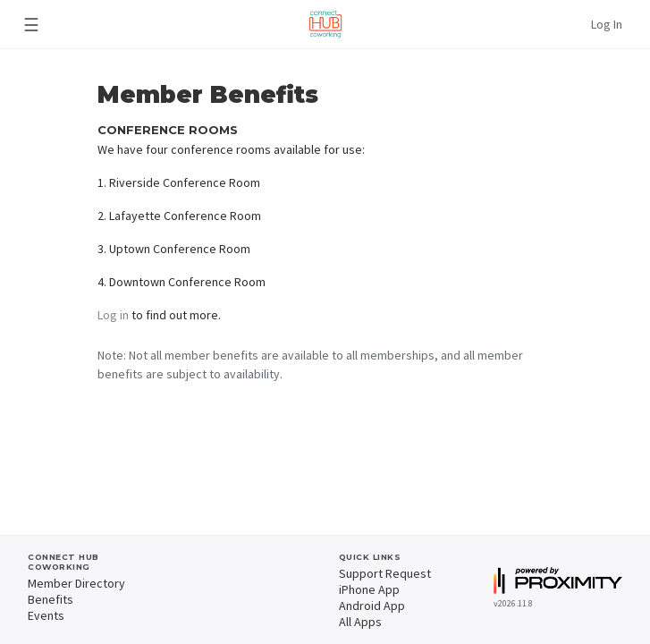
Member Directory (76, 583)
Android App (372, 606)
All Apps (360, 622)
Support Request (385, 573)
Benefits (51, 599)
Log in (113, 315)
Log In (607, 24)
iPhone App (369, 589)
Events (46, 615)
